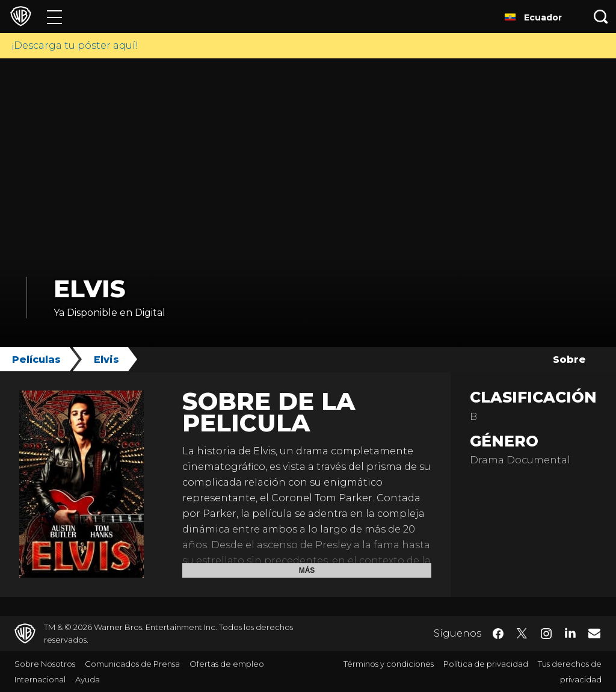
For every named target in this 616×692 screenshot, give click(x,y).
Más (307, 570)
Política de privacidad (486, 664)
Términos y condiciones (389, 664)
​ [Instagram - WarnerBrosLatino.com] (546, 634)
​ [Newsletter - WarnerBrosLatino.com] (594, 633)
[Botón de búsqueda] (601, 17)
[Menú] (54, 17)
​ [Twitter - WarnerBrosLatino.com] (522, 634)
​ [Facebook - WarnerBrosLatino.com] (498, 634)
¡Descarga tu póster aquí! (75, 45)
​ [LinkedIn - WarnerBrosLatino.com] (570, 632)
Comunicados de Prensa (132, 664)
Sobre (569, 360)
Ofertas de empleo (227, 664)
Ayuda (88, 679)
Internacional (40, 679)
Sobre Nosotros (45, 664)
